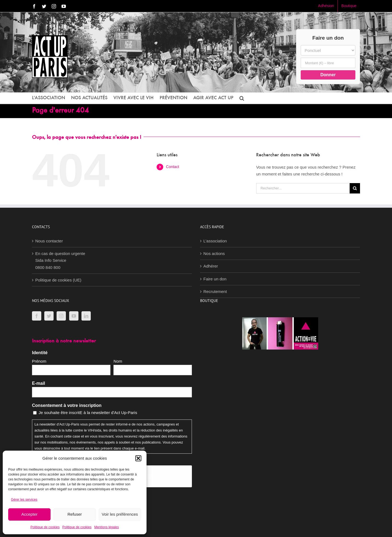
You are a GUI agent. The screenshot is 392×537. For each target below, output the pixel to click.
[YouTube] (74, 316)
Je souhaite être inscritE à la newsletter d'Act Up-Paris (88, 413)
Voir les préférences (120, 514)
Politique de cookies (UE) (58, 280)
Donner (328, 75)
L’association (215, 241)
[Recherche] (355, 188)
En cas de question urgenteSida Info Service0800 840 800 (60, 260)
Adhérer (211, 266)
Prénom (39, 361)
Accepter (29, 514)
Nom (118, 361)
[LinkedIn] (86, 316)
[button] (138, 458)
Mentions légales (107, 527)
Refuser (75, 514)
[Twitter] (49, 316)
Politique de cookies (45, 527)
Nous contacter (49, 241)
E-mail (39, 383)
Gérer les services (24, 500)
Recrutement (215, 291)
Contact (172, 167)
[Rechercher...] (303, 188)
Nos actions (214, 253)
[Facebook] (37, 316)
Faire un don (215, 279)
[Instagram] (61, 316)
